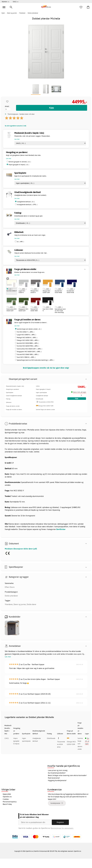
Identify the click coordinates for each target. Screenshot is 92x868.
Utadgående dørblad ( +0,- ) (26, 202)
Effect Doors (10, 587)
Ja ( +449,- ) (20, 242)
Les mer (8, 657)
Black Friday (7, 804)
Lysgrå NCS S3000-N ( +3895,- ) (26, 335)
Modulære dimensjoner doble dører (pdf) (21, 549)
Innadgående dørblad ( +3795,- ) (27, 205)
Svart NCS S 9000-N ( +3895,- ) (26, 357)
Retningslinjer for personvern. (62, 828)
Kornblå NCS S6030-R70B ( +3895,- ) (28, 346)
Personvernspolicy (10, 802)
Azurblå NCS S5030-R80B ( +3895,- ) (28, 343)
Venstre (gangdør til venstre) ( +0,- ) (20, 162)
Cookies (6, 799)
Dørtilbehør (61, 529)
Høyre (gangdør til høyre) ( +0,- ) (19, 165)
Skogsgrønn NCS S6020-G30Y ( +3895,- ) (29, 352)
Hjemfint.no (7, 797)
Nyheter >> (6, 2)
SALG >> (16, 2)
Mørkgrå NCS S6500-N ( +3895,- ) (27, 338)
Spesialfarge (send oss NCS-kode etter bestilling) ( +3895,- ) (36, 360)
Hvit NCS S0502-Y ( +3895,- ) (26, 332)
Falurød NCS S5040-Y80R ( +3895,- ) (28, 354)
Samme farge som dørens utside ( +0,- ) (29, 329)
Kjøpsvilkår (7, 794)
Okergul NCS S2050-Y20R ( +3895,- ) (28, 340)
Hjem (3, 13)
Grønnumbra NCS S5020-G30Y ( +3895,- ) (30, 349)
